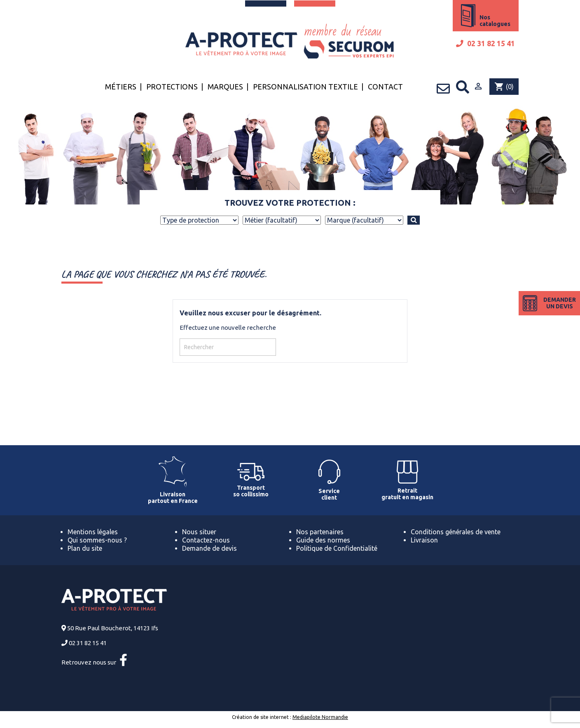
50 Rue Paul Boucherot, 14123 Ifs (113, 628)
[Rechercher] (228, 347)
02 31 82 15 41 (485, 43)
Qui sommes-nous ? (97, 540)
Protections (172, 87)
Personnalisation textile (305, 87)
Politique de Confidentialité (337, 548)
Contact (385, 87)
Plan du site (85, 548)
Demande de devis (209, 548)
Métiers (121, 87)
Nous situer (199, 532)
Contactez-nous (206, 540)
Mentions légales (93, 532)
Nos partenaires (320, 532)
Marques (225, 87)
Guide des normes (323, 540)
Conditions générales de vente (456, 532)
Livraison (424, 540)
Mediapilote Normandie (320, 717)
